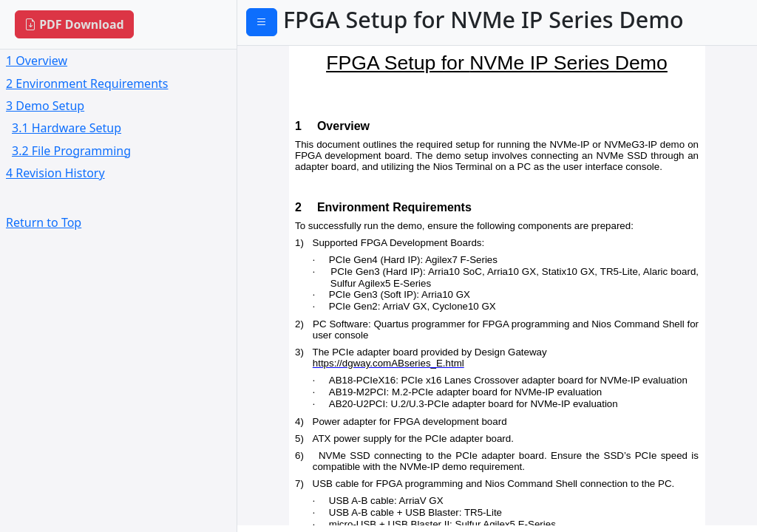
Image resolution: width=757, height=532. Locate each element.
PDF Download (74, 24)
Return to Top (44, 222)
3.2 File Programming (71, 151)
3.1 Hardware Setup (67, 128)
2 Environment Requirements (87, 83)
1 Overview (37, 61)
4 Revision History (55, 173)
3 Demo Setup (45, 106)
